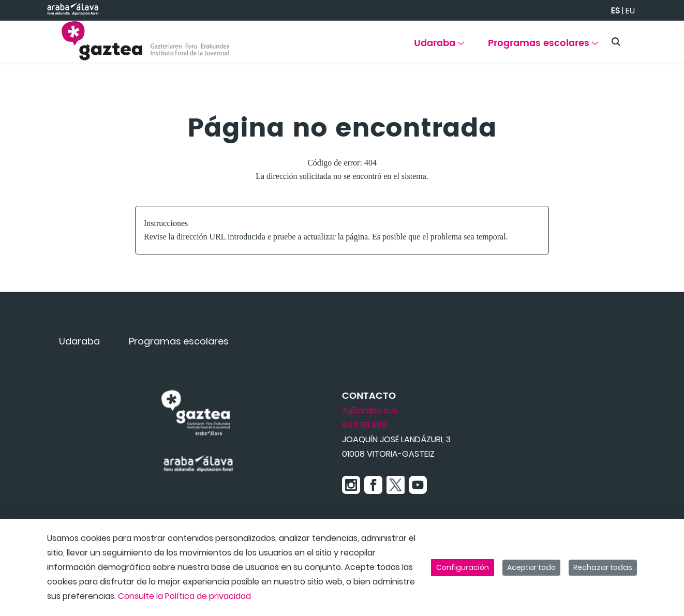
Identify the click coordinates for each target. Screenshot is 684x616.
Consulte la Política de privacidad (184, 596)
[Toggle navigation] (658, 39)
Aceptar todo (531, 567)
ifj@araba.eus (370, 410)
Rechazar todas (603, 567)
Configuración (463, 567)
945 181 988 (365, 425)
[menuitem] (439, 47)
